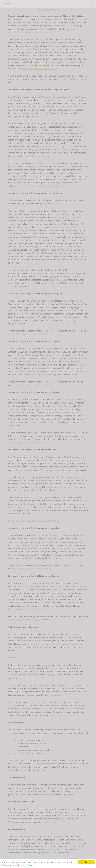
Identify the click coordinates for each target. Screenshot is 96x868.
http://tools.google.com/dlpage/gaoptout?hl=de (41, 186)
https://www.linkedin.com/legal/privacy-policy (34, 385)
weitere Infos (28, 865)
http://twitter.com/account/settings (24, 620)
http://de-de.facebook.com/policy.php (40, 69)
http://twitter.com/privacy (33, 609)
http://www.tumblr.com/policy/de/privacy (32, 569)
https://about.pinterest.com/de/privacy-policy (29, 442)
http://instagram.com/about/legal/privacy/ (27, 334)
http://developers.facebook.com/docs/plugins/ (29, 32)
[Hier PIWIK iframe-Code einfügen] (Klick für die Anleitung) (33, 521)
